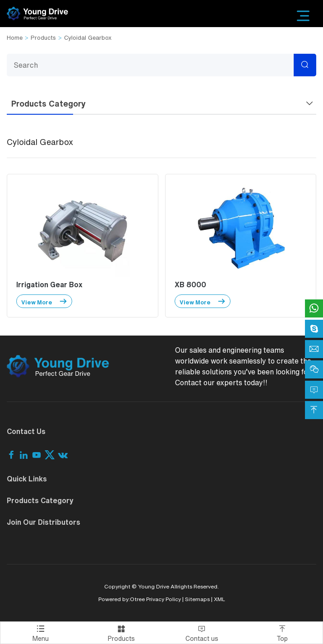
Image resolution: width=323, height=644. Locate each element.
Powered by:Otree (122, 599)
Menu (41, 632)
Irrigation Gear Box (49, 285)
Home (15, 38)
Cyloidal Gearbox (88, 38)
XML (219, 599)
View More (44, 301)
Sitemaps (197, 599)
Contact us (202, 632)
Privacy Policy (164, 599)
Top (283, 632)
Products (43, 38)
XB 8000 (190, 285)
